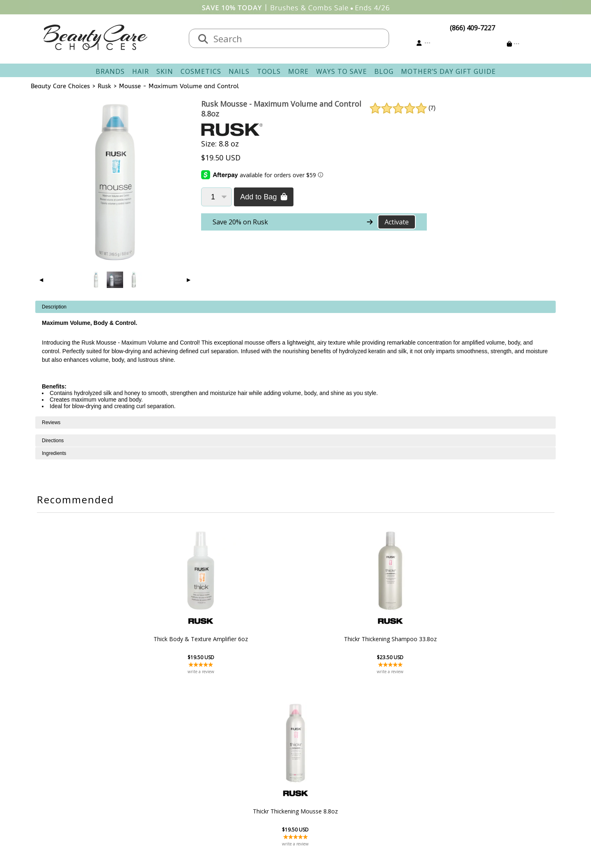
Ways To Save (341, 71)
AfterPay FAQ (246, 790)
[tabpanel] (295, 359)
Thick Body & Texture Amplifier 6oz (206, 639)
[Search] (203, 39)
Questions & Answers (259, 780)
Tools (269, 71)
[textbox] (297, 38)
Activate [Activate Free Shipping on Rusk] (397, 222)
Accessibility (170, 790)
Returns (238, 770)
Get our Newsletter (329, 780)
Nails (239, 71)
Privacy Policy (172, 780)
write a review (206, 672)
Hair (141, 71)
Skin (165, 71)
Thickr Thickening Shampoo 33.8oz (295, 639)
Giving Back (170, 800)
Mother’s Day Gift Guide (448, 71)
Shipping (239, 761)
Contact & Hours (251, 751)
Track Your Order (326, 761)
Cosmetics (201, 71)
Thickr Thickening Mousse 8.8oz (385, 639)
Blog (384, 71)
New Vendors (173, 770)
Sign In (310, 751)
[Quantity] (216, 197)
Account (308, 741)
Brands (110, 71)
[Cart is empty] (513, 44)
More (298, 71)
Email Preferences (327, 770)
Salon (160, 761)
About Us (166, 751)
